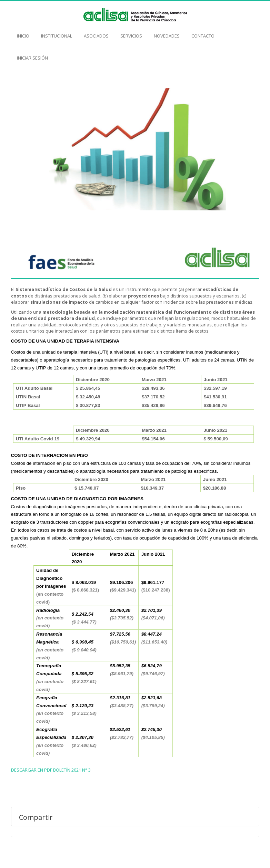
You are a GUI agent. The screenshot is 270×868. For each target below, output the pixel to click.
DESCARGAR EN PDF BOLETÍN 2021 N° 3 (51, 770)
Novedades (167, 32)
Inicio (23, 32)
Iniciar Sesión (32, 54)
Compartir (36, 817)
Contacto (203, 32)
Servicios (131, 32)
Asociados (96, 32)
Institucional (57, 32)
